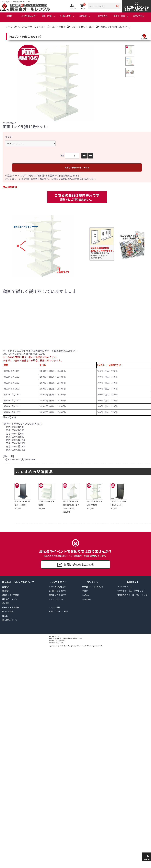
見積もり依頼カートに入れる (77, 168)
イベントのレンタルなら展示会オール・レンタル (74, 646)
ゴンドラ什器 (59, 27)
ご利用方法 (47, 16)
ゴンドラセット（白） (83, 27)
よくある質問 (65, 16)
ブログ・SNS (119, 16)
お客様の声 (103, 16)
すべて (9, 27)
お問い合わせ (139, 16)
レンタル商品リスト (29, 16)
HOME (9, 16)
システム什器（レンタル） (32, 27)
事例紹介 (83, 16)
